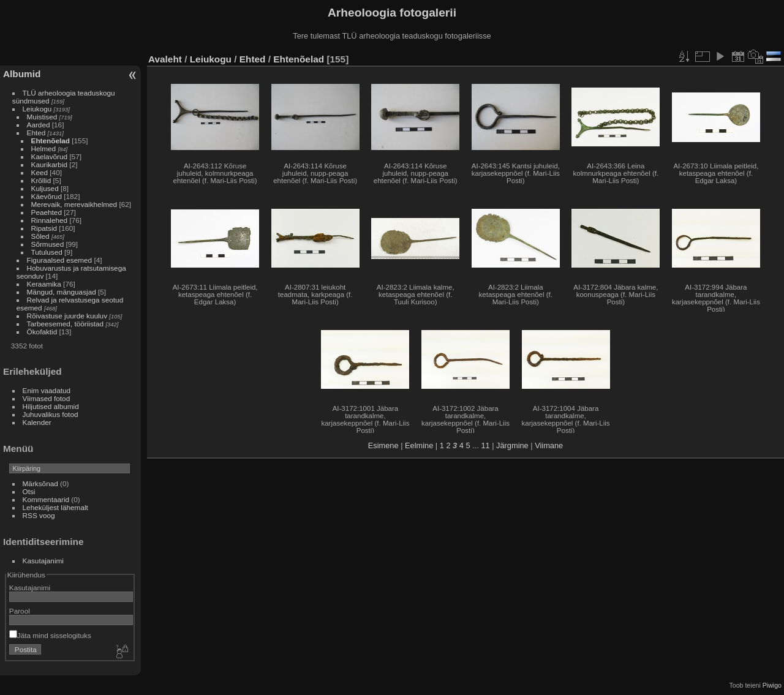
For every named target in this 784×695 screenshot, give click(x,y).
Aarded (39, 125)
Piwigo (772, 685)
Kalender (37, 422)
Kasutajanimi (43, 561)
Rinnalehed (50, 220)
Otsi (29, 491)
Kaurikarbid (50, 164)
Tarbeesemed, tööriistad (66, 324)
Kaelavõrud (50, 156)
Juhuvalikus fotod (51, 414)
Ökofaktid (42, 332)
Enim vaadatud (47, 390)
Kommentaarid (46, 499)
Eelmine (419, 445)
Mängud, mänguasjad (62, 292)
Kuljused (45, 188)
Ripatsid (44, 228)
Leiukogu (37, 109)
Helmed (44, 148)
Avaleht (165, 59)
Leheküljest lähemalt (55, 507)
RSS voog (39, 515)
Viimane (549, 445)
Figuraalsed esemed (60, 260)
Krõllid (41, 180)
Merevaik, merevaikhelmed (74, 204)
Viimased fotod (47, 398)
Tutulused (47, 252)
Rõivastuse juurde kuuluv (67, 316)
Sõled (40, 236)
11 (485, 445)
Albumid (22, 74)
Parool (20, 611)
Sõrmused (48, 244)
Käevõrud (47, 196)
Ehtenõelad (51, 141)
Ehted (36, 133)
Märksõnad (40, 483)
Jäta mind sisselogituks (50, 635)
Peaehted (47, 212)
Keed (40, 172)
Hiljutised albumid (51, 406)
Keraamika (44, 284)
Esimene (383, 445)
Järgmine (512, 445)
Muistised (42, 117)
